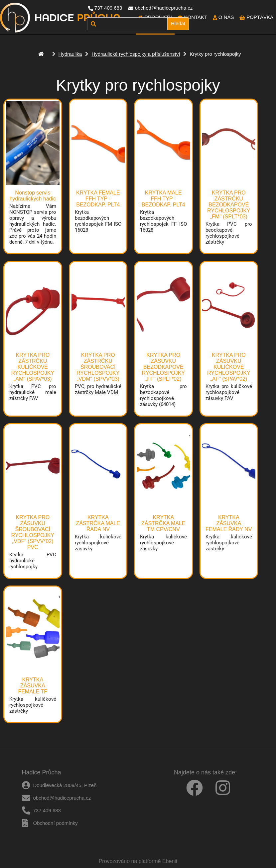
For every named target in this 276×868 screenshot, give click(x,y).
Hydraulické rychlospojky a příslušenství (136, 54)
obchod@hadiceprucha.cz (164, 8)
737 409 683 (108, 8)
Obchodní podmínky (56, 823)
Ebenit (170, 861)
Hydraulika (70, 54)
